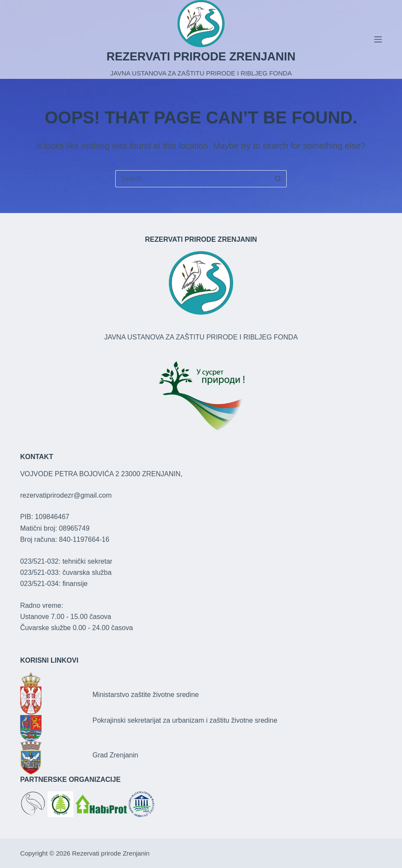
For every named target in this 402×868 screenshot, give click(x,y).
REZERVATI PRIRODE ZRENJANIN (201, 57)
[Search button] (278, 179)
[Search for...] (192, 179)
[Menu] (378, 39)
